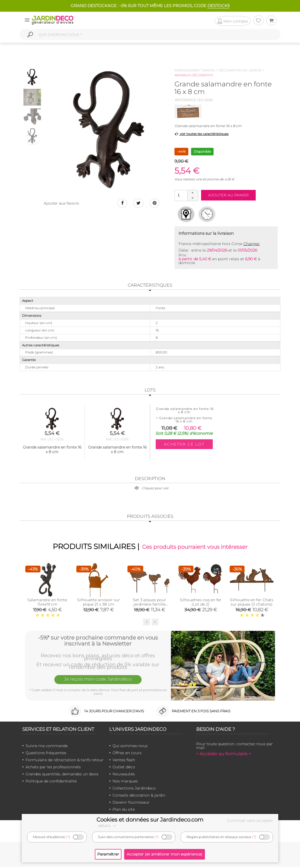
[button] (193, 193)
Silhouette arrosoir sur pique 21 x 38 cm (99, 603)
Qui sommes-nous (130, 747)
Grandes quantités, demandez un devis (62, 775)
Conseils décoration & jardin (139, 796)
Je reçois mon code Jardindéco (98, 681)
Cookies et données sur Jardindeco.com (150, 820)
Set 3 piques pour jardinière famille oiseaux (149, 605)
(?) (68, 837)
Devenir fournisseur (131, 803)
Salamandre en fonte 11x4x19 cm (47, 603)
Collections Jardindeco (134, 789)
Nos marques (125, 782)
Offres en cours (127, 754)
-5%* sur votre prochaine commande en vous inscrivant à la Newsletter (98, 641)
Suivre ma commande (47, 747)
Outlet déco (124, 768)
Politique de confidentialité (51, 782)
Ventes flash (124, 761)
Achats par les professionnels (53, 768)
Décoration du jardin (240, 70)
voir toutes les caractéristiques (201, 134)
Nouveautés (124, 775)
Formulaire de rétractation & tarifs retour (65, 761)
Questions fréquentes (46, 754)
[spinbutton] (186, 195)
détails (108, 826)
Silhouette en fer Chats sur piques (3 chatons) (252, 603)
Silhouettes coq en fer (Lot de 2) (201, 603)
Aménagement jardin (195, 70)
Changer (252, 244)
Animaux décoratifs (194, 75)
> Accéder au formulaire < (224, 755)
